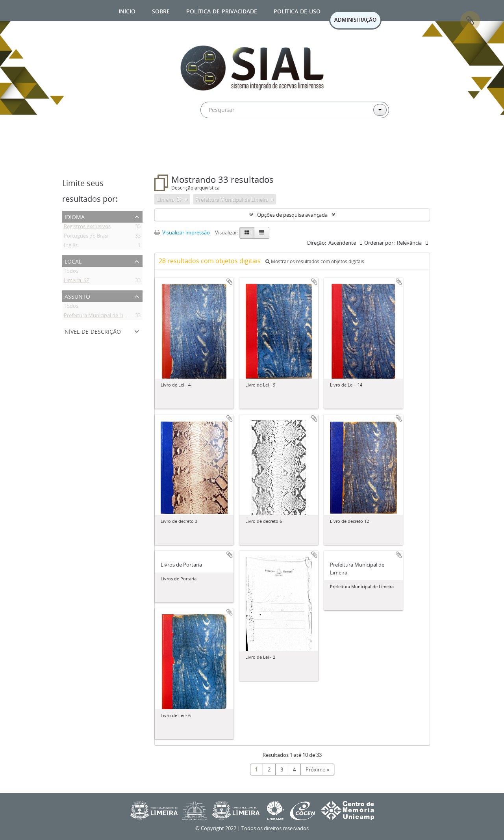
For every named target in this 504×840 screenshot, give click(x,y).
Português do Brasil (87, 237)
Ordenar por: (379, 243)
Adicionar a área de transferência (230, 282)
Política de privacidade (222, 10)
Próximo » (317, 769)
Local (73, 261)
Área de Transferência (470, 21)
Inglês (71, 247)
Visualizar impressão (182, 232)
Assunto (77, 296)
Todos (71, 272)
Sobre (161, 10)
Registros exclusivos (87, 228)
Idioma (75, 216)
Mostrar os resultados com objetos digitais (315, 261)
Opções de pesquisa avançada (292, 215)
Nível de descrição (93, 331)
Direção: (317, 243)
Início (127, 10)
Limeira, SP (77, 282)
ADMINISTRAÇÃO (355, 20)
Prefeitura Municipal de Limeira (100, 317)
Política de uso (297, 10)
